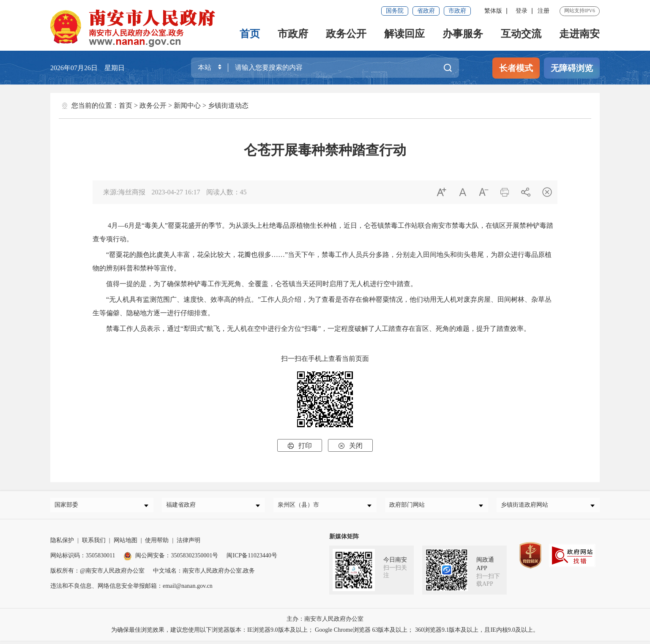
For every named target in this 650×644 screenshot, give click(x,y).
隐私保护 (62, 544)
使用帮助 (157, 544)
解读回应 (404, 34)
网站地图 (126, 544)
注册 (543, 11)
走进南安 (579, 34)
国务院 (395, 11)
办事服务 (463, 34)
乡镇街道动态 (228, 105)
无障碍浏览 (572, 68)
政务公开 (346, 34)
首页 (250, 34)
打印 (300, 446)
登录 (522, 11)
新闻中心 (187, 105)
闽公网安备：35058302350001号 (171, 559)
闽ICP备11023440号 (252, 559)
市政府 (457, 11)
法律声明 (188, 544)
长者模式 (516, 68)
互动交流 (521, 34)
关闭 (350, 446)
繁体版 (493, 11)
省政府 (426, 11)
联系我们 (94, 544)
